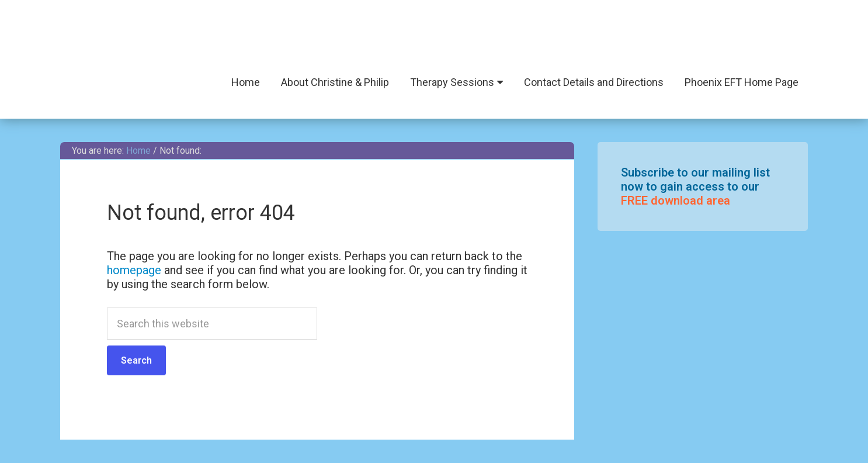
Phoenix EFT (434, 35)
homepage (134, 270)
